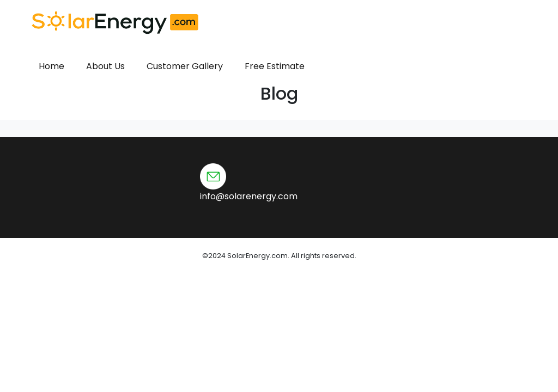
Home (51, 66)
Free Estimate (275, 66)
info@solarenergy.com (249, 196)
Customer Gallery (185, 66)
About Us (105, 66)
